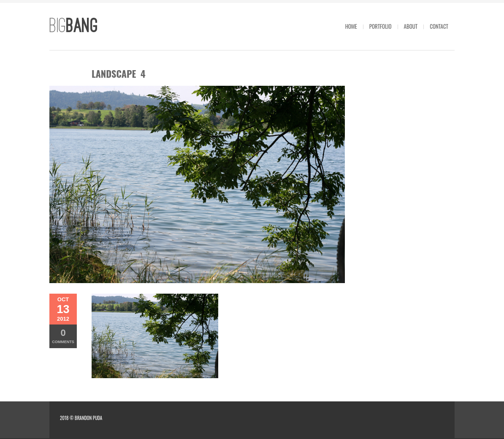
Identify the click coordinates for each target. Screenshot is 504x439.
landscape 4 (118, 74)
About (411, 26)
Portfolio (381, 26)
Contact (439, 26)
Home (351, 26)
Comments (63, 336)
